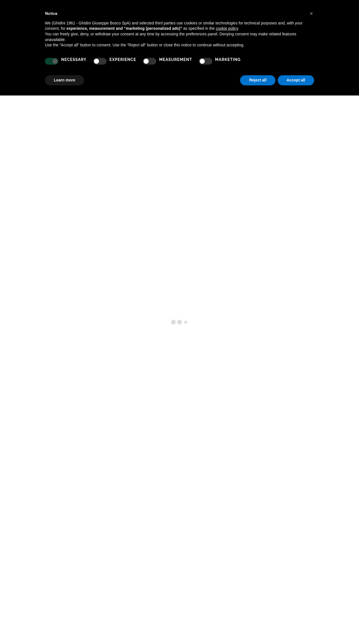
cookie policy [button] (227, 28)
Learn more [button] (65, 80)
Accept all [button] (296, 80)
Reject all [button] (258, 80)
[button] (311, 13)
